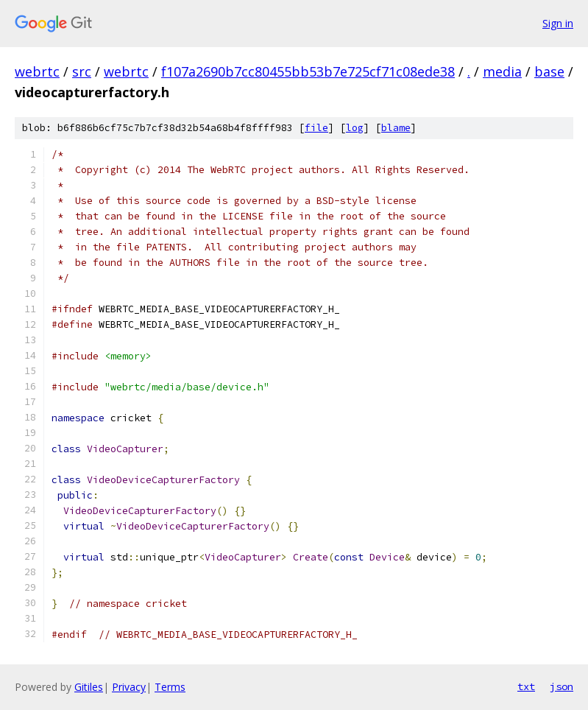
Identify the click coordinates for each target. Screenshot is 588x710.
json (562, 686)
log (355, 128)
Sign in (558, 23)
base (549, 71)
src (82, 71)
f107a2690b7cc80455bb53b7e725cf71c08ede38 (308, 71)
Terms (170, 687)
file (316, 128)
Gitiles (89, 687)
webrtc (37, 71)
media (502, 71)
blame (396, 128)
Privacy (129, 687)
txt (526, 686)
